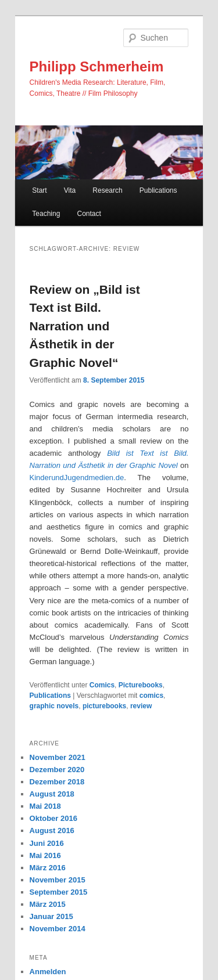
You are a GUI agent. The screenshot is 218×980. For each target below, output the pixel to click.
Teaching (46, 214)
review (141, 706)
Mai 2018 (45, 806)
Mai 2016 (45, 855)
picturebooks (104, 706)
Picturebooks (141, 685)
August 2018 (52, 794)
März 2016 (48, 868)
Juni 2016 (47, 843)
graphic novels (54, 706)
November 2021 (58, 757)
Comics (102, 685)
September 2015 (59, 892)
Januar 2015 (51, 916)
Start (39, 190)
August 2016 (52, 831)
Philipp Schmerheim (97, 66)
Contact (89, 214)
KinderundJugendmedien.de (77, 478)
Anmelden (48, 972)
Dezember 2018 (57, 782)
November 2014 (58, 929)
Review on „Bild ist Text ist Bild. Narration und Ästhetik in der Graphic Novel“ (85, 326)
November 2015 (58, 880)
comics (151, 696)
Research (107, 190)
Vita (70, 190)
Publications (158, 190)
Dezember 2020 (57, 770)
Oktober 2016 (53, 818)
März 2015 (48, 904)
